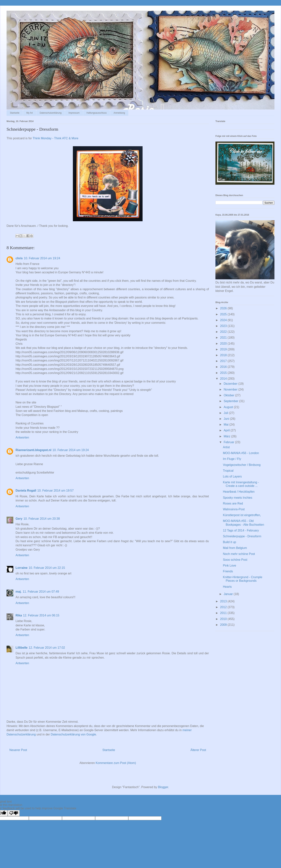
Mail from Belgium (235, 548)
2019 (224, 349)
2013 (224, 601)
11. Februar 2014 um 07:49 (41, 592)
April (227, 430)
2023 (224, 326)
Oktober (229, 395)
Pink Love (229, 566)
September (231, 401)
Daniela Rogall (26, 491)
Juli (226, 413)
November (231, 389)
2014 (224, 379)
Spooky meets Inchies (238, 498)
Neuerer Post (18, 750)
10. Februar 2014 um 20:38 (42, 519)
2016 (224, 367)
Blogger (163, 787)
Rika (19, 615)
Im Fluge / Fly (232, 459)
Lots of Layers (232, 476)
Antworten (22, 437)
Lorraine (22, 568)
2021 (224, 338)
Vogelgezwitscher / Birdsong (242, 465)
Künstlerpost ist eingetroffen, (242, 515)
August (229, 407)
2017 (224, 361)
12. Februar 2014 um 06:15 (41, 615)
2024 (224, 320)
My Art (30, 113)
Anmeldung (119, 113)
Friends (228, 571)
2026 (224, 308)
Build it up (229, 542)
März (227, 436)
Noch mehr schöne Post (239, 554)
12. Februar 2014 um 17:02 (47, 648)
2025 (224, 314)
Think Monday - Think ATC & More (55, 138)
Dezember (231, 384)
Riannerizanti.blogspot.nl (33, 450)
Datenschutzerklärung (51, 113)
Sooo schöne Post (235, 560)
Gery (19, 519)
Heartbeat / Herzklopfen (239, 492)
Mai (226, 425)
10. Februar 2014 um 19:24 (42, 258)
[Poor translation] (14, 813)
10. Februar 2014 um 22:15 (47, 568)
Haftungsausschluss (97, 113)
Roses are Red (233, 503)
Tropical (228, 471)
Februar (229, 442)
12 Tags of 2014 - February (241, 530)
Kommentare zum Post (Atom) (116, 763)
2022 (224, 332)
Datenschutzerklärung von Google (73, 734)
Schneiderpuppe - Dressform (242, 536)
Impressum (74, 113)
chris (19, 258)
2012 (224, 607)
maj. (19, 592)
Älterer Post (198, 750)
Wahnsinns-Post (234, 509)
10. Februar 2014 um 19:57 (55, 491)
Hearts (227, 587)
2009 (224, 625)
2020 (224, 344)
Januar (229, 594)
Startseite (15, 113)
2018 (224, 355)
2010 (224, 619)
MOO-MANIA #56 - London (241, 453)
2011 (224, 613)
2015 (224, 373)
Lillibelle (22, 648)
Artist (226, 447)
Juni (227, 419)
